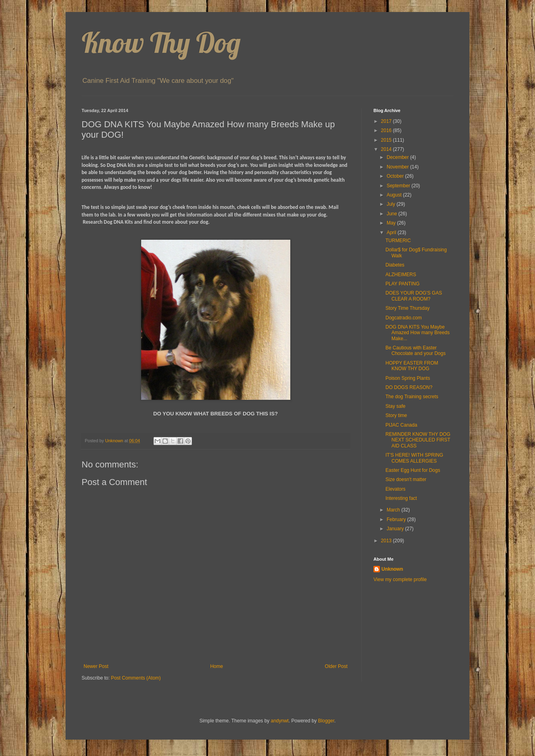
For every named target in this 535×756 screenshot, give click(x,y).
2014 (387, 149)
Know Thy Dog (161, 42)
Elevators (395, 489)
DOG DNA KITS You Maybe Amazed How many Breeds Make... (417, 333)
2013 (387, 541)
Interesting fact (401, 498)
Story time (396, 415)
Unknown (392, 569)
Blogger (326, 721)
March (394, 510)
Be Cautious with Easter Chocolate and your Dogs (415, 351)
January (396, 529)
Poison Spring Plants (408, 378)
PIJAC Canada (401, 425)
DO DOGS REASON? (409, 387)
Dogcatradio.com (404, 318)
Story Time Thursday (407, 308)
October (396, 176)
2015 (387, 140)
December (398, 157)
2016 (387, 130)
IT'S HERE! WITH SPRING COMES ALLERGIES (414, 458)
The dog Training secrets (412, 397)
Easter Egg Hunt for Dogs (413, 470)
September (399, 186)
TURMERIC (398, 241)
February (397, 519)
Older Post (336, 666)
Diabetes (395, 265)
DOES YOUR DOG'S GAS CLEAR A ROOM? (414, 296)
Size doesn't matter (406, 479)
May (392, 223)
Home (217, 666)
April (392, 233)
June (392, 214)
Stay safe (395, 406)
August (395, 195)
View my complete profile (400, 580)
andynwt (280, 721)
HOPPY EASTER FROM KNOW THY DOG (412, 366)
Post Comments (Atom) (136, 678)
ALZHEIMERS (401, 275)
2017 (387, 121)
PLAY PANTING (402, 284)
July (392, 204)
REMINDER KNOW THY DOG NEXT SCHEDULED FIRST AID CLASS (418, 440)
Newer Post (96, 666)
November (398, 167)
